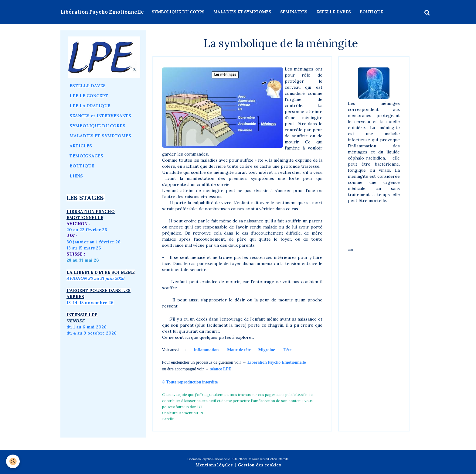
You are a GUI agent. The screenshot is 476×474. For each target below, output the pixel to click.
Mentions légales (214, 465)
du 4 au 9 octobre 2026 (92, 333)
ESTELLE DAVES (333, 12)
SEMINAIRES (294, 12)
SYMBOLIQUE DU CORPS (178, 12)
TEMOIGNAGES (86, 156)
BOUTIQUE (371, 12)
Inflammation (206, 350)
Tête (287, 350)
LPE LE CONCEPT (89, 96)
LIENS (76, 176)
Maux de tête (239, 350)
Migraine (267, 350)
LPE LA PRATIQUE (90, 106)
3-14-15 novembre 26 (91, 303)
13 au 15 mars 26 (84, 248)
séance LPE (221, 369)
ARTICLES (81, 146)
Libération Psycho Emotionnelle (277, 362)
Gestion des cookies (259, 465)
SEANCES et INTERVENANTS (100, 116)
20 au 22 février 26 (87, 230)
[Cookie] (13, 461)
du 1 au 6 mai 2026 (87, 327)
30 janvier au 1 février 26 (93, 242)
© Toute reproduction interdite (190, 382)
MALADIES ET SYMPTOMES (242, 12)
